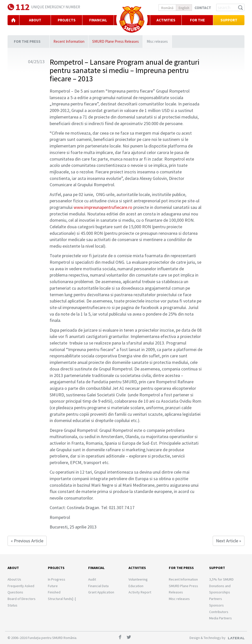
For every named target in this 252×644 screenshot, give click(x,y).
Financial (96, 568)
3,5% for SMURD (221, 579)
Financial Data (98, 586)
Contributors (219, 612)
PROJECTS (67, 20)
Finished (54, 592)
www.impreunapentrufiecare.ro (103, 207)
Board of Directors (22, 599)
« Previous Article (27, 541)
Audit (92, 579)
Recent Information (69, 41)
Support (229, 20)
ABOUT (35, 20)
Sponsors (216, 605)
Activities (166, 20)
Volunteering (138, 579)
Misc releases (157, 41)
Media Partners (220, 618)
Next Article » (229, 541)
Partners (216, 599)
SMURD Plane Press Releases (116, 41)
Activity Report (140, 592)
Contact (203, 8)
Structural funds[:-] (62, 599)
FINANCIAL (98, 20)
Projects (56, 568)
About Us (14, 579)
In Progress (57, 579)
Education (136, 586)
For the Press (197, 25)
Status (12, 605)
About (13, 568)
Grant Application (101, 592)
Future (53, 586)
